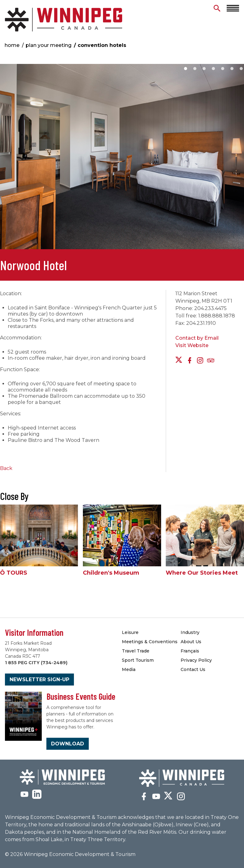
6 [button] (232, 69)
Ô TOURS (14, 573)
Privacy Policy (196, 660)
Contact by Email (197, 338)
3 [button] (204, 69)
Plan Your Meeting (49, 45)
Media (129, 669)
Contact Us (193, 669)
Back (6, 468)
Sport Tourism (138, 660)
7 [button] (241, 69)
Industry (190, 632)
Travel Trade (136, 651)
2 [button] (195, 69)
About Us (191, 642)
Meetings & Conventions (150, 642)
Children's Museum (111, 573)
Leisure (130, 632)
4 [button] (213, 69)
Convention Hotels (102, 45)
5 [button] (223, 69)
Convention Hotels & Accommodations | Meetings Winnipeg (64, 20)
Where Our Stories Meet (202, 573)
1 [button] (186, 69)
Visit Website (192, 345)
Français (190, 651)
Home (12, 45)
